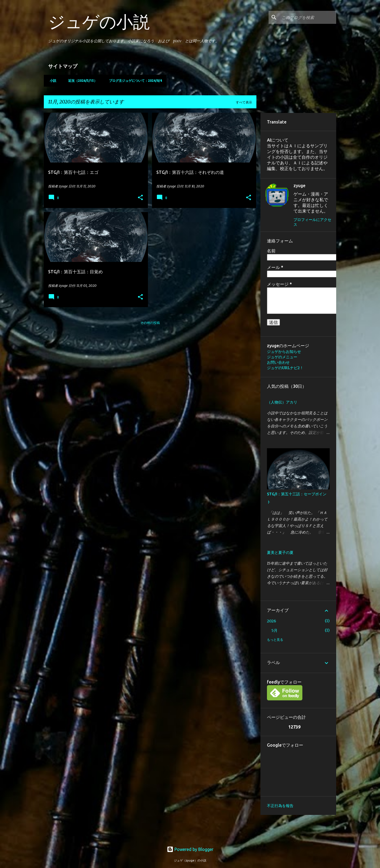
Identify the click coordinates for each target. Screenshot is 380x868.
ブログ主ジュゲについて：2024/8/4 (134, 81)
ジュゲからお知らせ (284, 352)
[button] (140, 198)
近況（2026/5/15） (81, 81)
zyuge (299, 186)
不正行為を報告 (280, 806)
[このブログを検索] (308, 17)
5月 (274, 630)
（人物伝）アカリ (282, 402)
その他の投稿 (150, 323)
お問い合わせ (278, 362)
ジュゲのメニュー (282, 357)
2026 (272, 621)
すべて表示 (244, 102)
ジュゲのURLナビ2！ (285, 368)
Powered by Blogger (190, 849)
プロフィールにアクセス (312, 222)
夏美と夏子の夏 (280, 552)
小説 (51, 81)
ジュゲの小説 (99, 22)
